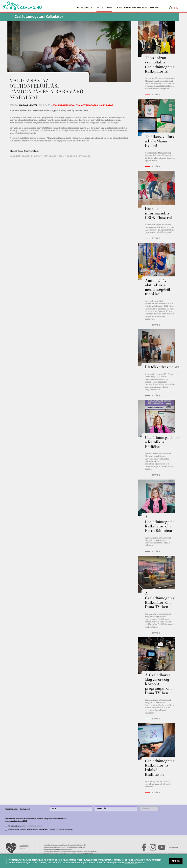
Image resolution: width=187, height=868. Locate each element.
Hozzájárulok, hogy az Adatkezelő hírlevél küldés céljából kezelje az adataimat (40, 829)
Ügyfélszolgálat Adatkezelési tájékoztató (58, 849)
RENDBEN (176, 861)
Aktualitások (104, 8)
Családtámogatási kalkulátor (25, 156)
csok (61, 156)
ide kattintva (131, 863)
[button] (164, 8)
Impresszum (173, 847)
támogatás (50, 156)
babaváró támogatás (78, 156)
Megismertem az (25, 826)
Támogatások (85, 8)
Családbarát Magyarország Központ (138, 8)
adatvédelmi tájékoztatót (32, 826)
